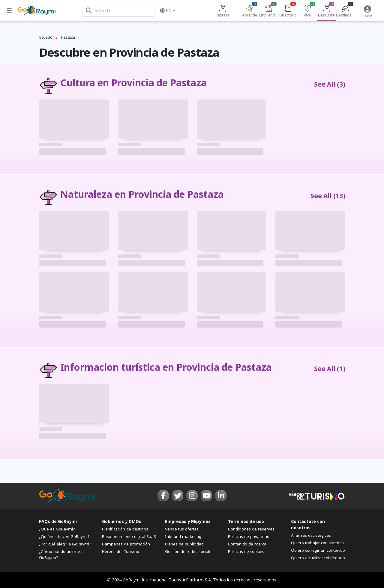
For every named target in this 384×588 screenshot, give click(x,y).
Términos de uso (246, 521)
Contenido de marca (247, 544)
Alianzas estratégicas (311, 535)
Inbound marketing (183, 536)
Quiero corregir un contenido (318, 550)
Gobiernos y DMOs (122, 521)
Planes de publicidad (184, 544)
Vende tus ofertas (182, 529)
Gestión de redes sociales (189, 551)
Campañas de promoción (126, 544)
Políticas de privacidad (249, 536)
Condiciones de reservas (251, 529)
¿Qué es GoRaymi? (57, 529)
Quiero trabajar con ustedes (317, 543)
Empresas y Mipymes (188, 521)
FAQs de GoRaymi (58, 521)
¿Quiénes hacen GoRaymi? (64, 536)
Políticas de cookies (246, 551)
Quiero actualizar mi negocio (318, 558)
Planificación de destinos (125, 529)
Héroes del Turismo (121, 551)
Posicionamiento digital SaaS (129, 536)
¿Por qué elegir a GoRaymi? (65, 544)
